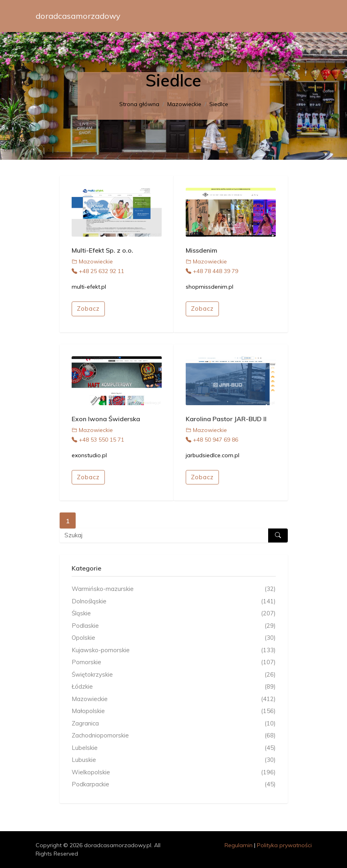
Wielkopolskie (174, 773)
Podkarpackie (174, 785)
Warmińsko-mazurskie (174, 589)
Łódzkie (174, 687)
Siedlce (219, 104)
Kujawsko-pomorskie (174, 650)
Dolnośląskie (174, 602)
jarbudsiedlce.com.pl (213, 455)
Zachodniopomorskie (174, 736)
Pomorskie (174, 662)
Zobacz (88, 308)
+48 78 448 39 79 (212, 271)
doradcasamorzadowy (78, 16)
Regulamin (239, 845)
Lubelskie (174, 748)
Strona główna (139, 104)
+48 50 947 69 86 (212, 440)
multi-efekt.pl (89, 287)
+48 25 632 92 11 (98, 271)
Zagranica (174, 724)
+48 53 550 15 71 (98, 440)
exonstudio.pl (89, 455)
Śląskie (174, 614)
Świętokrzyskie (174, 675)
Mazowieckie (184, 104)
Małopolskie (174, 711)
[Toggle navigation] (301, 16)
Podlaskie (174, 626)
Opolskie (174, 638)
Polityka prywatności (284, 845)
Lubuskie (174, 760)
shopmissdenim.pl (210, 287)
